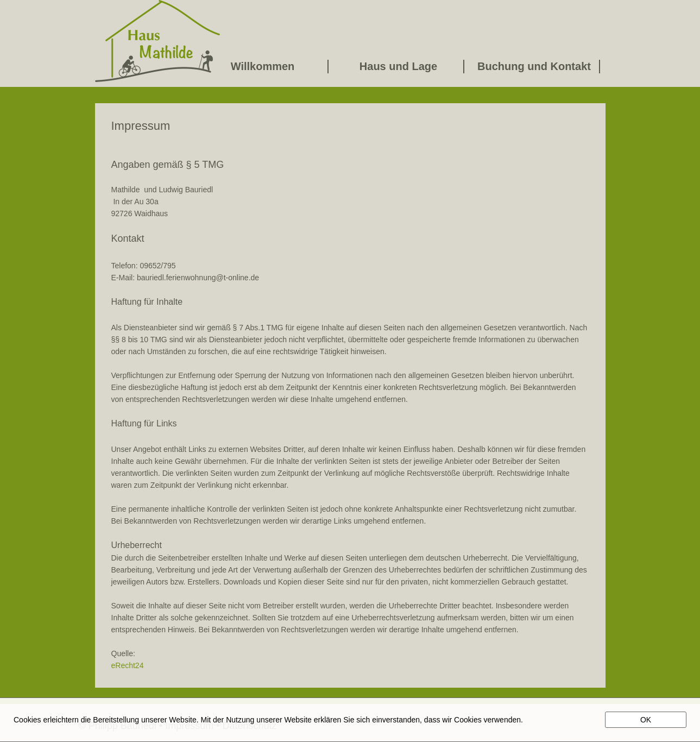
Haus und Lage (398, 66)
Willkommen (263, 66)
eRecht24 (128, 665)
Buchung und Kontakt (534, 66)
